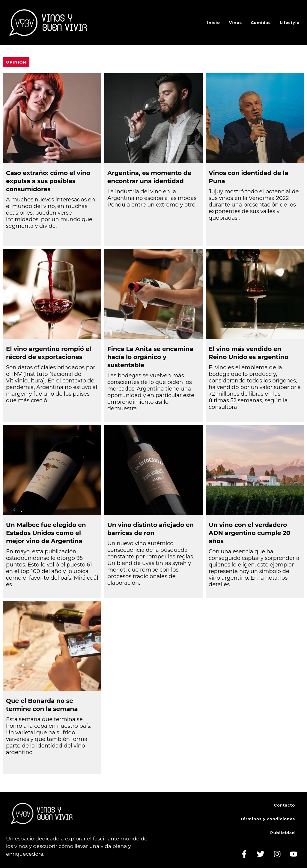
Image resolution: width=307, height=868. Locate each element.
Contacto (285, 805)
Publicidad (283, 833)
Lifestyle (290, 22)
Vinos (235, 22)
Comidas (261, 22)
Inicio (214, 22)
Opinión (16, 62)
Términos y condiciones (268, 819)
